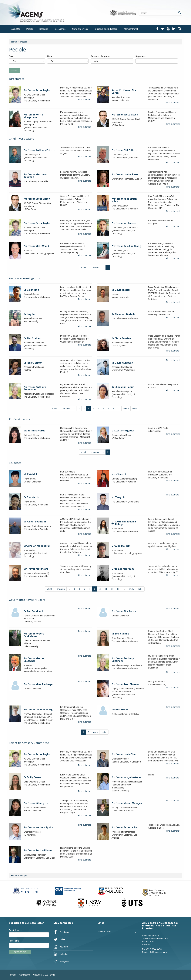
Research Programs (101, 56)
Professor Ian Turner (124, 223)
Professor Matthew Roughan (35, 176)
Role (11, 56)
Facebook (61, 932)
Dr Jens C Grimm (33, 363)
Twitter (60, 940)
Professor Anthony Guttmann (35, 388)
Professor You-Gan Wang (126, 246)
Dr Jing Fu (29, 314)
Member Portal (131, 29)
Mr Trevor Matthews (36, 569)
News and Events (81, 29)
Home (14, 42)
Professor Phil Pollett (124, 150)
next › (126, 408)
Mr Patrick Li (31, 474)
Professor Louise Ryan (125, 174)
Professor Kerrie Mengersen (33, 116)
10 (100, 589)
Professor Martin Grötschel (34, 660)
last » (135, 408)
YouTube (61, 947)
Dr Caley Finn (31, 290)
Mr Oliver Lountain (35, 522)
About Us (16, 29)
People (31, 29)
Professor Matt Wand (36, 246)
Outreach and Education (107, 29)
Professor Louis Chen (124, 754)
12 (112, 589)
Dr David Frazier (121, 290)
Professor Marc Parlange (38, 684)
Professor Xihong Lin (36, 803)
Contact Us (25, 975)
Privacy (12, 975)
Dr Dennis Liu (31, 497)
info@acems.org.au (158, 952)
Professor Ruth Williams (38, 850)
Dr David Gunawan (122, 363)
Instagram (61, 962)
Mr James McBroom (123, 569)
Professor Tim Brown (124, 611)
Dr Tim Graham (32, 338)
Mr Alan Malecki (121, 546)
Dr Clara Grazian (121, 338)
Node (50, 56)
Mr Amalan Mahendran (37, 546)
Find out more (85, 100)
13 (118, 589)
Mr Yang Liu (118, 497)
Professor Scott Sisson (125, 115)
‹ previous (94, 267)
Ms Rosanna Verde (34, 431)
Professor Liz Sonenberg (38, 710)
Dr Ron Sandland (33, 611)
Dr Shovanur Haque (123, 387)
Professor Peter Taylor (37, 90)
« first (83, 267)
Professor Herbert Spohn (38, 827)
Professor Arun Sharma (125, 684)
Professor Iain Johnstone (126, 777)
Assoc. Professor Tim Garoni (124, 92)
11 (106, 589)
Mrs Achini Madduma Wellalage (124, 523)
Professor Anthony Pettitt (39, 150)
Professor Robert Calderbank (34, 635)
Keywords (140, 56)
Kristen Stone (120, 710)
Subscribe (20, 952)
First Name (14, 941)
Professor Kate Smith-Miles (125, 200)
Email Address (16, 930)
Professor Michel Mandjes (127, 803)
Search (15, 71)
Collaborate (61, 29)
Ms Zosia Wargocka (123, 431)
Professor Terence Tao (125, 827)
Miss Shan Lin (119, 474)
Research (45, 29)
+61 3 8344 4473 (154, 949)
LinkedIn (61, 954)
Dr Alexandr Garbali (123, 314)
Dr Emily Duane (120, 634)
